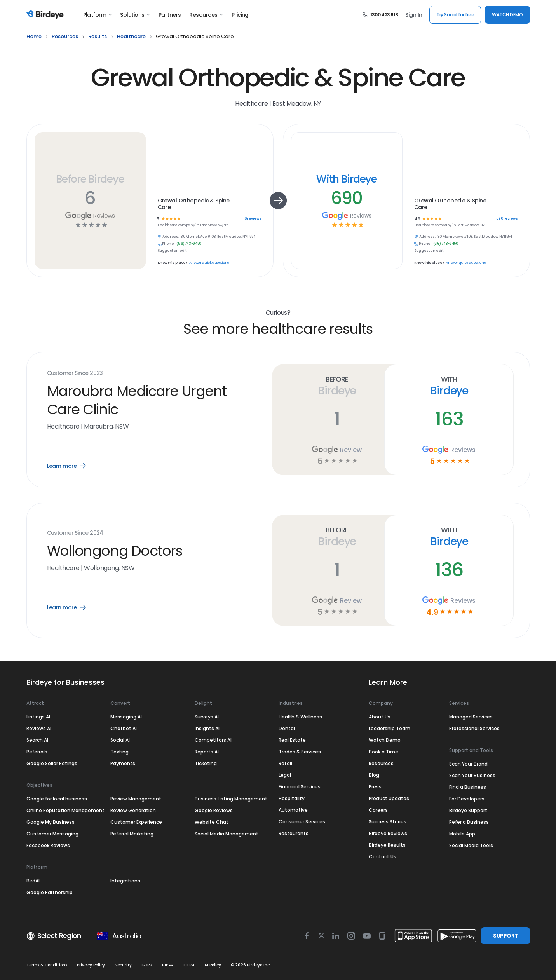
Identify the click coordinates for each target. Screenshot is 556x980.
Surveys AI (207, 717)
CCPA (189, 965)
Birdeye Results (387, 845)
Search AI (37, 740)
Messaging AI (126, 717)
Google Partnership (50, 892)
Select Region (54, 936)
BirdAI (33, 881)
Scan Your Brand (468, 764)
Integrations (125, 881)
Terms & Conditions (47, 965)
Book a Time (383, 752)
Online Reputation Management (65, 810)
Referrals (37, 752)
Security (123, 965)
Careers (378, 810)
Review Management (136, 799)
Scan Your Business (472, 775)
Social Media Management (227, 834)
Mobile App (462, 834)
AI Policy (213, 965)
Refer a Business (469, 822)
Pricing (240, 15)
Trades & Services (300, 752)
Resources (206, 15)
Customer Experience (136, 822)
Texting (119, 752)
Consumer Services (302, 822)
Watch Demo (385, 740)
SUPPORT (505, 936)
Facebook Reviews (48, 845)
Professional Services (474, 728)
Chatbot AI (124, 728)
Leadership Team (390, 728)
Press (375, 787)
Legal (285, 775)
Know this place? (173, 263)
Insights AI (207, 728)
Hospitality (292, 798)
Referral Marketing (132, 834)
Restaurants (294, 833)
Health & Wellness (300, 717)
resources (65, 36)
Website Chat (212, 822)
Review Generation (133, 810)
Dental (287, 728)
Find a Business (468, 787)
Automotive (293, 810)
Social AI (120, 740)
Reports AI (207, 752)
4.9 (417, 219)
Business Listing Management (231, 799)
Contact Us (383, 857)
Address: (171, 237)
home (34, 36)
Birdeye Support (468, 810)
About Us (380, 717)
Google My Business (51, 822)
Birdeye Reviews (388, 833)
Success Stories (388, 822)
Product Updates (389, 798)
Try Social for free (455, 15)
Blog (374, 775)
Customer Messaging (52, 834)
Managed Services (471, 717)
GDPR (147, 965)
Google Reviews (214, 810)
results (98, 36)
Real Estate (292, 740)
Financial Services (300, 787)
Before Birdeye (90, 179)
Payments (123, 763)
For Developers (467, 799)
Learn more (72, 466)
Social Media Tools (471, 845)
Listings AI (38, 717)
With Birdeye (347, 179)
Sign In (414, 15)
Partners (170, 15)
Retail (285, 763)
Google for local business (57, 799)
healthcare (131, 36)
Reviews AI (39, 728)
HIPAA (168, 965)
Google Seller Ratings (52, 763)
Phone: (168, 244)
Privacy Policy (91, 965)
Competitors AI (213, 740)
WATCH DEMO (507, 15)
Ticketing (206, 763)
